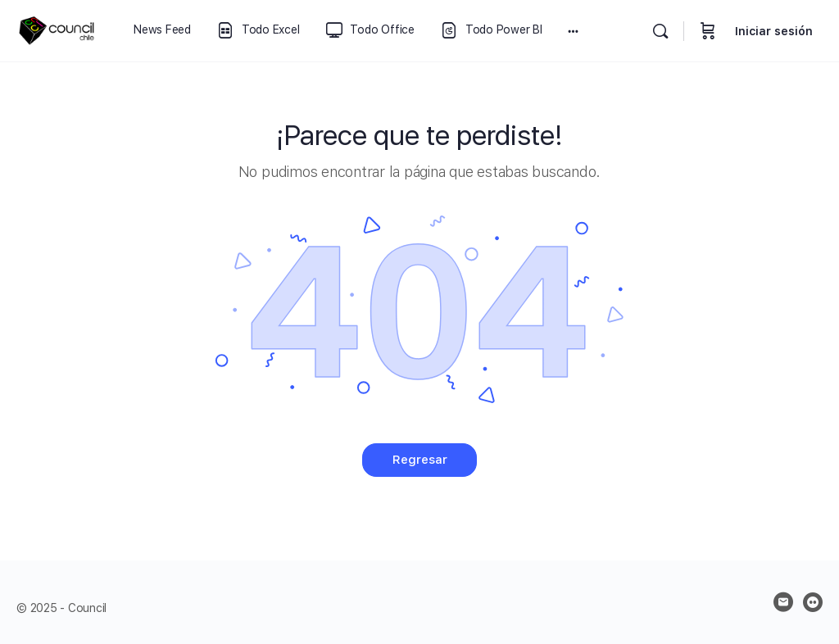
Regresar (420, 460)
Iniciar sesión (774, 31)
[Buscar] (660, 31)
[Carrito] (708, 31)
